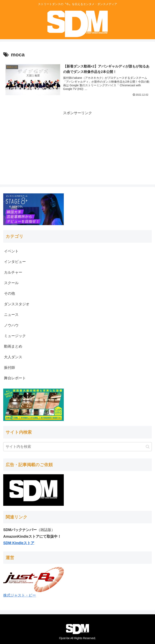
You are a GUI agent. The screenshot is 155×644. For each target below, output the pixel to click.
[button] (148, 447)
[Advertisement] (77, 145)
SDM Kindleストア (19, 543)
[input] (77, 447)
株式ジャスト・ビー (20, 595)
